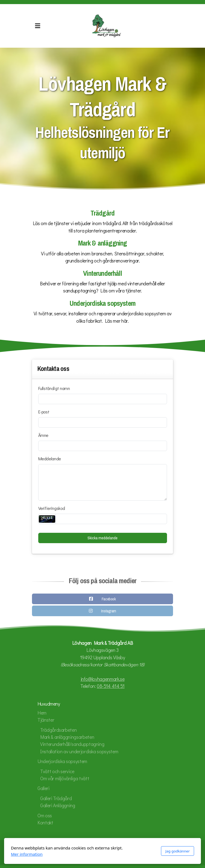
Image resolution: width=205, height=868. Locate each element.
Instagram (109, 612)
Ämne (43, 435)
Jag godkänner (178, 851)
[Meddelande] (103, 482)
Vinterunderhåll (102, 273)
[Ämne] (103, 446)
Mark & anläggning (103, 243)
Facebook (109, 600)
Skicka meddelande (102, 538)
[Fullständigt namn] (103, 399)
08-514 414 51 (111, 686)
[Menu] (37, 26)
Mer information (27, 854)
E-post (44, 412)
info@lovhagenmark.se (103, 679)
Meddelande (50, 459)
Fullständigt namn (54, 388)
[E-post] (103, 422)
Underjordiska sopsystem (102, 303)
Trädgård (102, 213)
